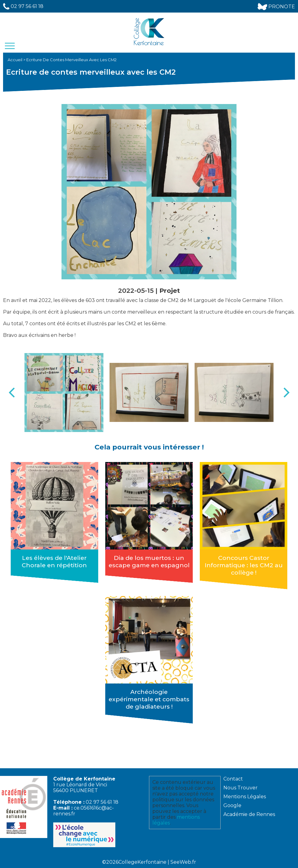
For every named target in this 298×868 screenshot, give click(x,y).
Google (232, 805)
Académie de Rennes (249, 814)
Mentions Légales (245, 797)
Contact (233, 779)
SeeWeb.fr (183, 862)
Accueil (15, 60)
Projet (170, 291)
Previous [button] (12, 393)
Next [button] (286, 393)
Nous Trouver (240, 788)
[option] (64, 393)
